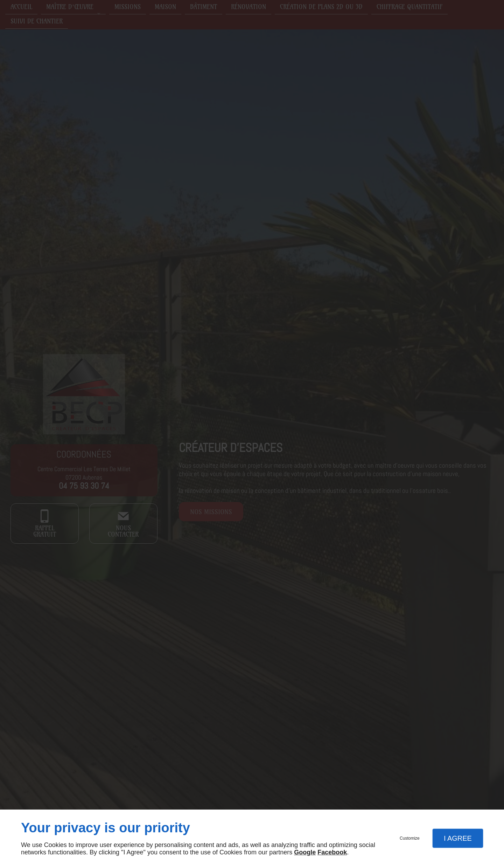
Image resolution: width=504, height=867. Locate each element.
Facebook (332, 852)
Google (305, 852)
